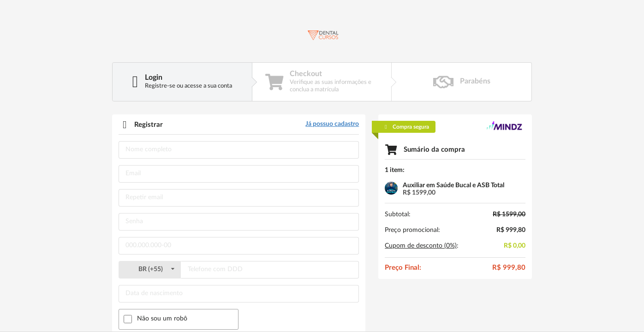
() (149, 269)
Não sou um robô (162, 319)
